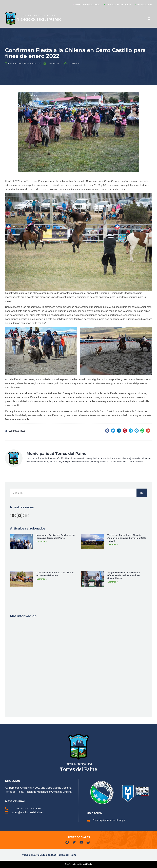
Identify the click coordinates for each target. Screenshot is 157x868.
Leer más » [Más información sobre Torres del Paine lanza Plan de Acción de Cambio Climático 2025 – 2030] (113, 544)
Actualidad (74, 63)
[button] (107, 431)
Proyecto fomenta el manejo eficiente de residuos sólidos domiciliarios (124, 575)
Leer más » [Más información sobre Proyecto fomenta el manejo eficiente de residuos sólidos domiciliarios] (113, 582)
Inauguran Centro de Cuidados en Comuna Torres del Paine (56, 536)
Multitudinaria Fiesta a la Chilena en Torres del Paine (55, 574)
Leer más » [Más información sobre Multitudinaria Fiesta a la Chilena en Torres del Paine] (42, 579)
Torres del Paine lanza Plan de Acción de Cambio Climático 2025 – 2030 (127, 538)
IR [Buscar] (142, 493)
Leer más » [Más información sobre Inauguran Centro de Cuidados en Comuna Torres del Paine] (42, 542)
